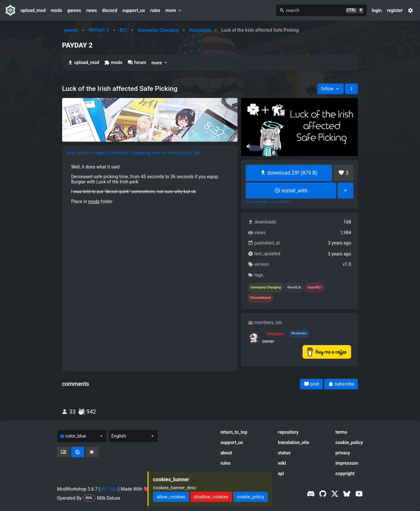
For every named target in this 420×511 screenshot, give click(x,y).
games (74, 10)
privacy (343, 453)
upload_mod (33, 10)
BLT (123, 30)
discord (110, 10)
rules (155, 10)
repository (288, 432)
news (91, 10)
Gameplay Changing (158, 30)
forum (137, 63)
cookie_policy (349, 442)
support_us (134, 10)
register (395, 10)
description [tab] (78, 153)
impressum (347, 463)
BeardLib (294, 288)
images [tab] (98, 153)
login (377, 10)
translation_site (294, 442)
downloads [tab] (117, 153)
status (284, 453)
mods (56, 10)
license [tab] (159, 153)
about (226, 453)
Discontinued (260, 298)
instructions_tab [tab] (184, 153)
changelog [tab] (140, 153)
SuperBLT (315, 288)
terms (341, 432)
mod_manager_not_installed (268, 202)
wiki (282, 463)
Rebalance (200, 30)
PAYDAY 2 (99, 30)
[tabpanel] (150, 184)
